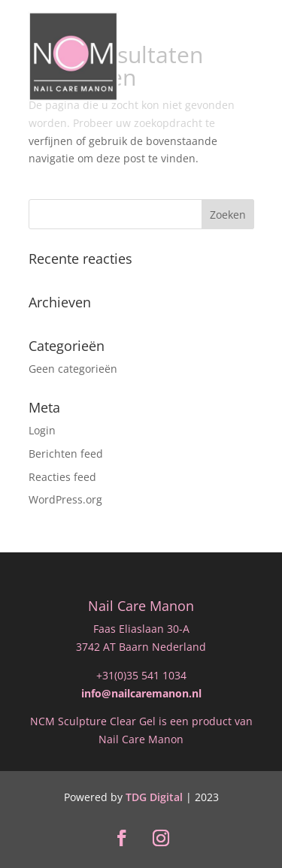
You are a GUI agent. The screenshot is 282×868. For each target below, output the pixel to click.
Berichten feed (66, 454)
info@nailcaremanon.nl (141, 693)
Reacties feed (62, 477)
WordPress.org (65, 499)
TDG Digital (154, 797)
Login (42, 430)
